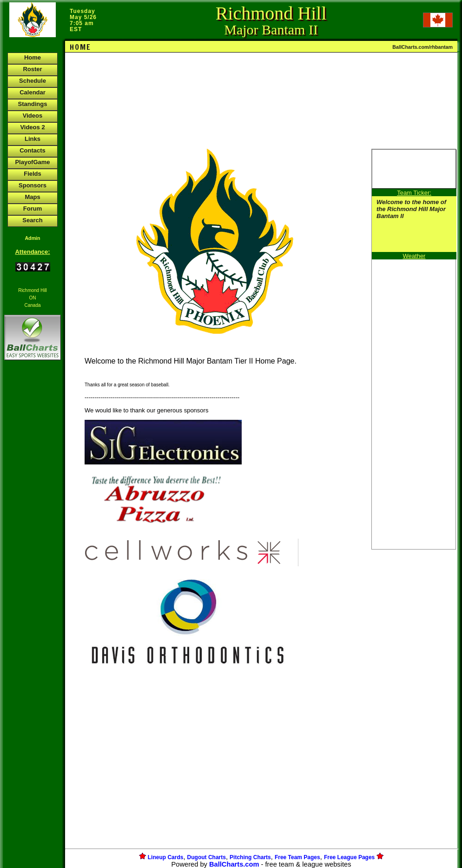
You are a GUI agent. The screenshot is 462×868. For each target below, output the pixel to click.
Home (33, 57)
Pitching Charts (250, 857)
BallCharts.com (234, 864)
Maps (32, 197)
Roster (32, 69)
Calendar (33, 92)
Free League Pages (349, 857)
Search (32, 220)
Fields (33, 174)
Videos (33, 116)
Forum (33, 209)
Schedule (33, 81)
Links (33, 139)
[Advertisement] (33, 523)
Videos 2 (32, 127)
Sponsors (33, 185)
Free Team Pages (297, 857)
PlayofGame (32, 162)
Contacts (33, 150)
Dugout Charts (207, 857)
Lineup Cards (166, 857)
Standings (33, 104)
